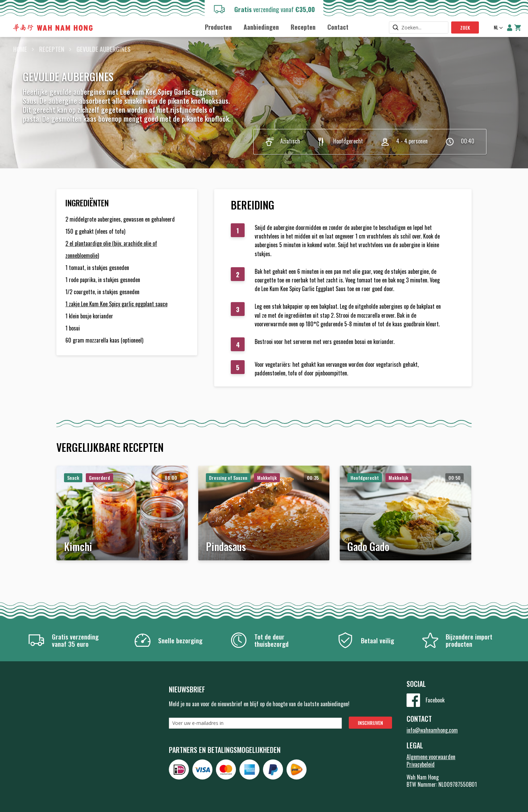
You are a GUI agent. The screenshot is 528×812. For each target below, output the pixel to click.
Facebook (435, 700)
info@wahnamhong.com (432, 730)
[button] (498, 28)
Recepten (52, 49)
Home (20, 49)
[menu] (277, 27)
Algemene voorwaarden (431, 757)
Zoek (465, 27)
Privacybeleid (421, 764)
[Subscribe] (370, 723)
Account (510, 28)
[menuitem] (218, 27)
